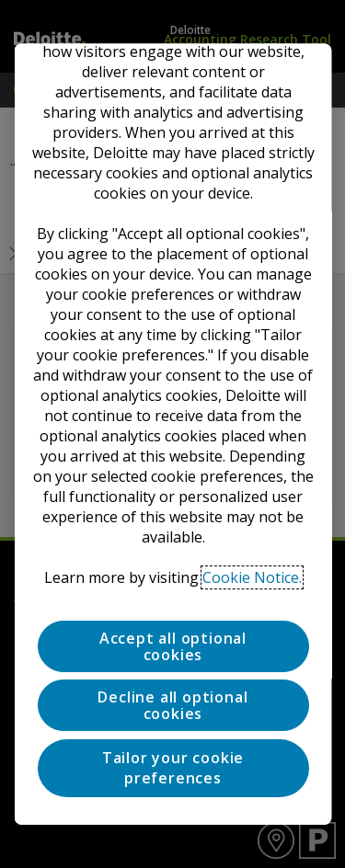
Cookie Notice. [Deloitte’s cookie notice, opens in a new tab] (252, 577)
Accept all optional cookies (172, 646)
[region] (172, 434)
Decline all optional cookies (172, 706)
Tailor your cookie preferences (172, 768)
